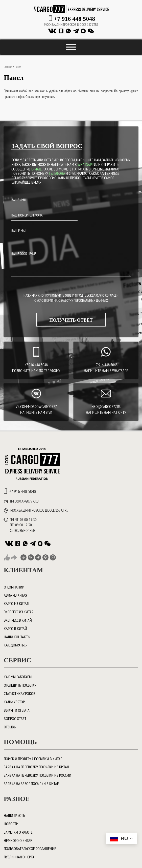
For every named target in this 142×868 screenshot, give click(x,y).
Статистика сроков (20, 693)
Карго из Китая (16, 603)
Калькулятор (14, 702)
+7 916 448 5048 (75, 19)
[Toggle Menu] (71, 47)
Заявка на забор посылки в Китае (31, 784)
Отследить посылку (20, 685)
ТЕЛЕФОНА (57, 173)
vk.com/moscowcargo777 (36, 406)
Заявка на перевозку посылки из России (38, 775)
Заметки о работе (18, 832)
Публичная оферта (19, 857)
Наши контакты (17, 637)
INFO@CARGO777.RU (106, 406)
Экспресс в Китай (18, 620)
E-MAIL (37, 169)
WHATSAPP (85, 164)
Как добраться (16, 645)
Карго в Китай (15, 628)
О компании (14, 587)
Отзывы (10, 727)
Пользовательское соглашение (30, 849)
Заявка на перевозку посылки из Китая (36, 767)
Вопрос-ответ (15, 719)
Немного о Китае (18, 840)
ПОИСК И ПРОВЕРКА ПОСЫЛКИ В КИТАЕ (33, 759)
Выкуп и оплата (17, 710)
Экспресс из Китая (19, 612)
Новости (11, 824)
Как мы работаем (18, 677)
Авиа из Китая (15, 595)
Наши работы (15, 815)
